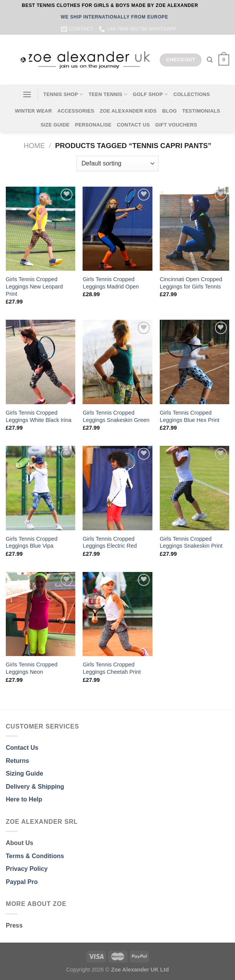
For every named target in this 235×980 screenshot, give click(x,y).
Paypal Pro (22, 882)
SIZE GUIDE (55, 125)
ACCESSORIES (76, 111)
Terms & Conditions (35, 856)
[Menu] (27, 94)
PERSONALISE (93, 125)
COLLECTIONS (192, 94)
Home (34, 146)
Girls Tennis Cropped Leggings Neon (32, 668)
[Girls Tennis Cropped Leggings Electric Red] (117, 488)
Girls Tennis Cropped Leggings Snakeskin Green (116, 416)
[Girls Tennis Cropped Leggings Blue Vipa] (41, 488)
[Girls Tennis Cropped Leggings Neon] (41, 614)
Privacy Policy (27, 869)
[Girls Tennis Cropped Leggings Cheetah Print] (117, 614)
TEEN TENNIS (108, 94)
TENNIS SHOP (63, 94)
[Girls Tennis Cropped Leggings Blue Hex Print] (194, 362)
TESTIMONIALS (201, 111)
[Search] (210, 60)
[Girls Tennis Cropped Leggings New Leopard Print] (41, 229)
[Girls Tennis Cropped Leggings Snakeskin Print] (194, 488)
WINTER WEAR (33, 111)
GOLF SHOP (150, 94)
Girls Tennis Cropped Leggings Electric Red (110, 542)
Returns (17, 761)
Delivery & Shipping (35, 787)
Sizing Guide (25, 773)
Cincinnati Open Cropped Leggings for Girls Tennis (191, 283)
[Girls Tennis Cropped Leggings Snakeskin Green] (117, 362)
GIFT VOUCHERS (176, 125)
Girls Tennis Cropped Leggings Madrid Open (111, 283)
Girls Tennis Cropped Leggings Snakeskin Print (191, 542)
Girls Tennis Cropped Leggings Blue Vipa (32, 542)
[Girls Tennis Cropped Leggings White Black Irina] (41, 362)
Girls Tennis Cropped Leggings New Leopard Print (34, 286)
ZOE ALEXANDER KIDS (128, 111)
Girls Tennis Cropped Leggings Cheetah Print (112, 668)
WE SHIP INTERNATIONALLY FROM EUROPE (114, 17)
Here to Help (24, 799)
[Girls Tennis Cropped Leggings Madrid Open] (117, 229)
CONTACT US (134, 125)
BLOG (169, 111)
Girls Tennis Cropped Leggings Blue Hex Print (189, 416)
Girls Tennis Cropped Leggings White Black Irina (39, 416)
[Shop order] (117, 164)
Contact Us (22, 748)
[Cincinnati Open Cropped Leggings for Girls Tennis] (194, 229)
